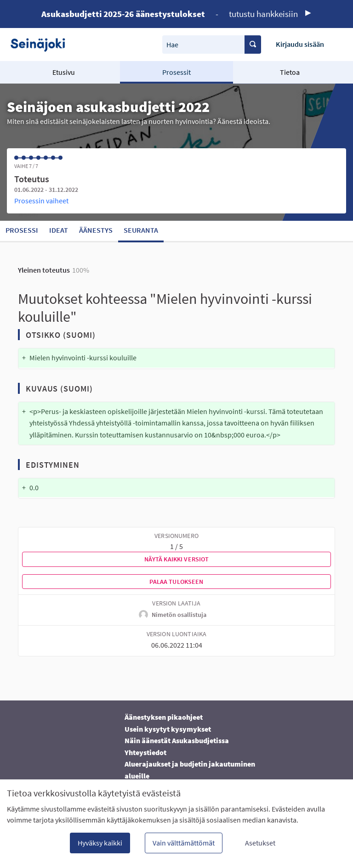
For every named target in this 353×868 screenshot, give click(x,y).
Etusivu (64, 72)
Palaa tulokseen (176, 582)
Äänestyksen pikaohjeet (164, 717)
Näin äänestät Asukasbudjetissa (177, 740)
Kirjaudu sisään (300, 44)
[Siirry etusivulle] (41, 44)
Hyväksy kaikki (100, 843)
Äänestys (96, 230)
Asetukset (260, 843)
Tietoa (290, 72)
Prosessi (22, 230)
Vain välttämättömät (184, 843)
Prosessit (176, 72)
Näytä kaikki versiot (177, 559)
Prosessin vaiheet (41, 201)
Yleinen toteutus (44, 270)
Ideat (59, 230)
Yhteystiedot (145, 752)
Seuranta (141, 230)
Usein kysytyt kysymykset (168, 729)
